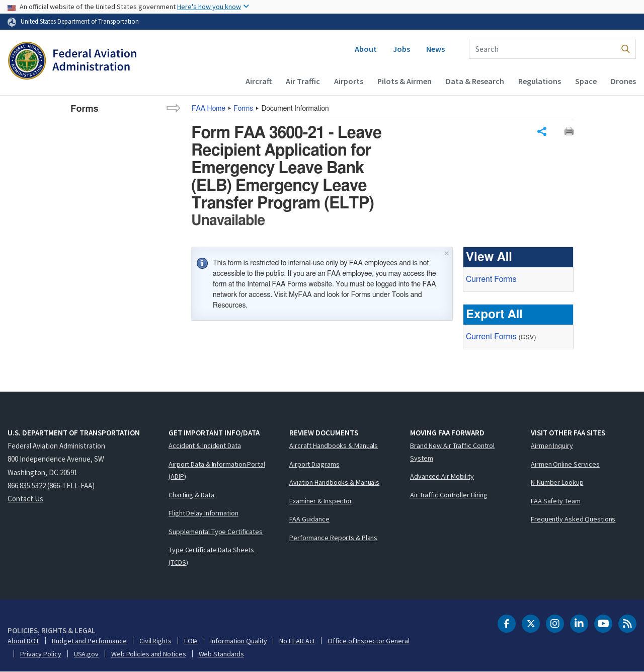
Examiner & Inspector (321, 501)
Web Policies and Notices (149, 654)
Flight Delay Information (204, 513)
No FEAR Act (297, 641)
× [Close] (447, 252)
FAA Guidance (309, 519)
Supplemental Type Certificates (216, 532)
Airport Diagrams (314, 464)
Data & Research (475, 81)
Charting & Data (191, 495)
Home (209, 109)
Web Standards (222, 654)
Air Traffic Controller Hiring (449, 495)
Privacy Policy (41, 654)
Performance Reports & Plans (333, 538)
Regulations (540, 81)
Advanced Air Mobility (442, 476)
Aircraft (259, 81)
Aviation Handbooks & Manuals (334, 482)
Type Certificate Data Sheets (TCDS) (211, 556)
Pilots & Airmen (405, 81)
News (435, 49)
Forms (243, 109)
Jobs (401, 49)
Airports (349, 81)
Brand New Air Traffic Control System (452, 452)
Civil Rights (155, 641)
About (366, 49)
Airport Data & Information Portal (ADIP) (217, 470)
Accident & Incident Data (205, 445)
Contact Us (25, 499)
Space (586, 81)
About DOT (23, 641)
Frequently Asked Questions (573, 519)
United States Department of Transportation (80, 21)
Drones (623, 81)
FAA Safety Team (556, 501)
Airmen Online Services (565, 464)
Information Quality (238, 641)
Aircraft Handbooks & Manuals (334, 445)
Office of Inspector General (368, 641)
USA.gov (86, 654)
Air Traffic (303, 81)
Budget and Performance (89, 641)
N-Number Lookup (557, 482)
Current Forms (491, 279)
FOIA (191, 641)
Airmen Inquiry (552, 445)
